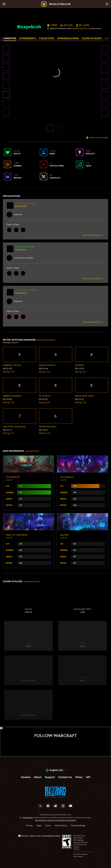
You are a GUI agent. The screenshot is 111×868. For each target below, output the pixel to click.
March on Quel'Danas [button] (17, 535)
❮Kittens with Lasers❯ (81, 28)
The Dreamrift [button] (13, 477)
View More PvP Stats (32, 582)
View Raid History (32, 451)
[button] (82, 25)
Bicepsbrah (29, 27)
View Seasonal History (46, 340)
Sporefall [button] (64, 535)
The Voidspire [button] (67, 477)
